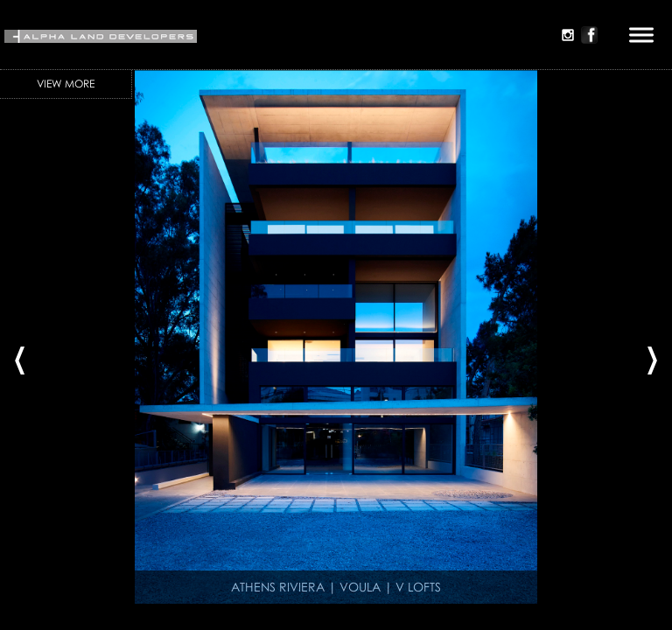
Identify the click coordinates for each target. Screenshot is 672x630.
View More (66, 84)
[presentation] (20, 354)
